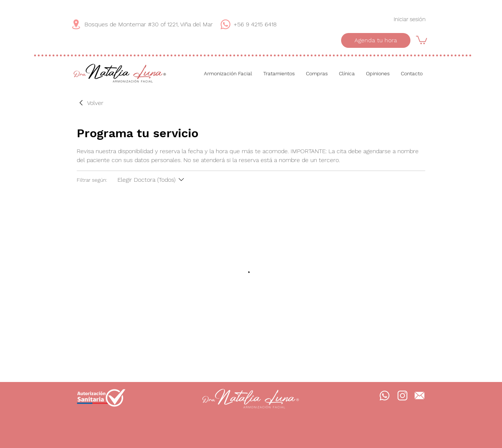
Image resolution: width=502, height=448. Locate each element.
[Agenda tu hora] (376, 40)
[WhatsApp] (225, 24)
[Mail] (419, 396)
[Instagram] (402, 396)
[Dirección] (76, 24)
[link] (90, 103)
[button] (422, 39)
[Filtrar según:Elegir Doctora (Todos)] (152, 180)
